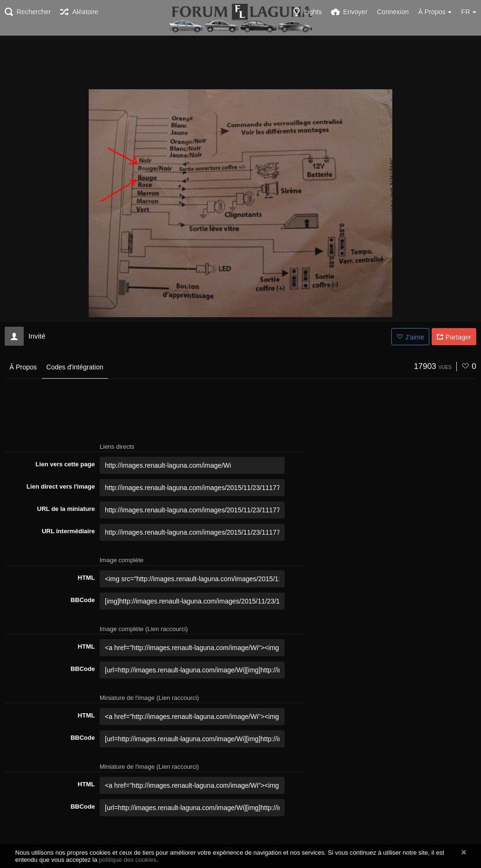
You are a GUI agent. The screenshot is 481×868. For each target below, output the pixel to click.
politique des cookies (128, 860)
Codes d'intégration (75, 367)
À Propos (23, 367)
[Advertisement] (240, 62)
